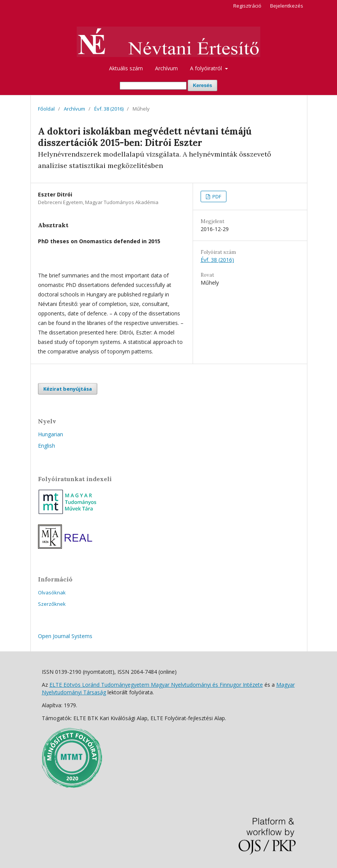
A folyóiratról (207, 68)
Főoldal (46, 109)
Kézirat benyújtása (68, 389)
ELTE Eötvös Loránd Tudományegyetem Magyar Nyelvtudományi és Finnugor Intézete (156, 685)
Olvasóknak (52, 592)
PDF (216, 196)
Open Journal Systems (65, 636)
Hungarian (51, 434)
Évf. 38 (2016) (109, 109)
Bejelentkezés (287, 6)
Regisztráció (247, 6)
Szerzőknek (52, 604)
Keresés (203, 85)
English (47, 446)
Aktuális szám (126, 68)
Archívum (166, 68)
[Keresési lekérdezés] (153, 86)
